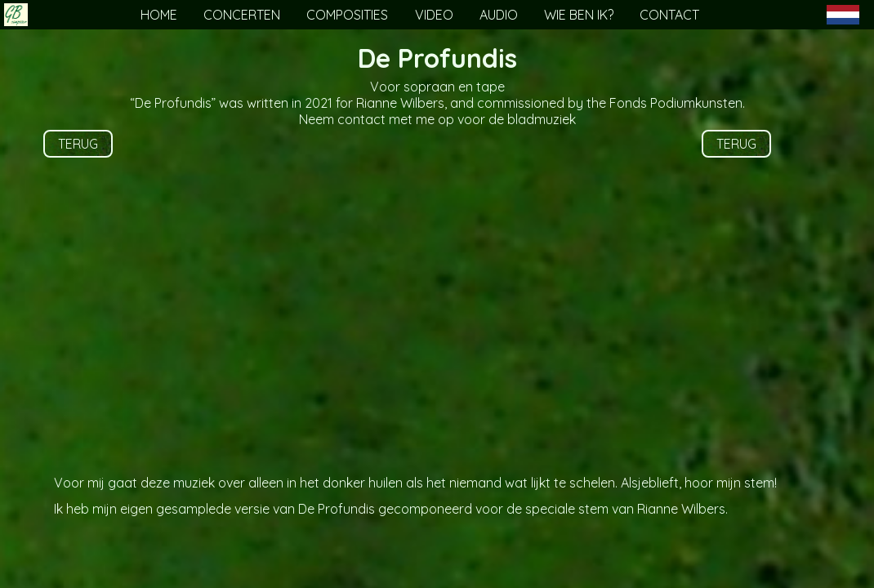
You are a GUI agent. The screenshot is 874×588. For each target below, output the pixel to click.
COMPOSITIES (347, 15)
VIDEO (434, 15)
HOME (159, 15)
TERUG (78, 144)
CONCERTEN (242, 15)
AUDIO (499, 15)
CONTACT (669, 15)
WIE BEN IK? (579, 15)
